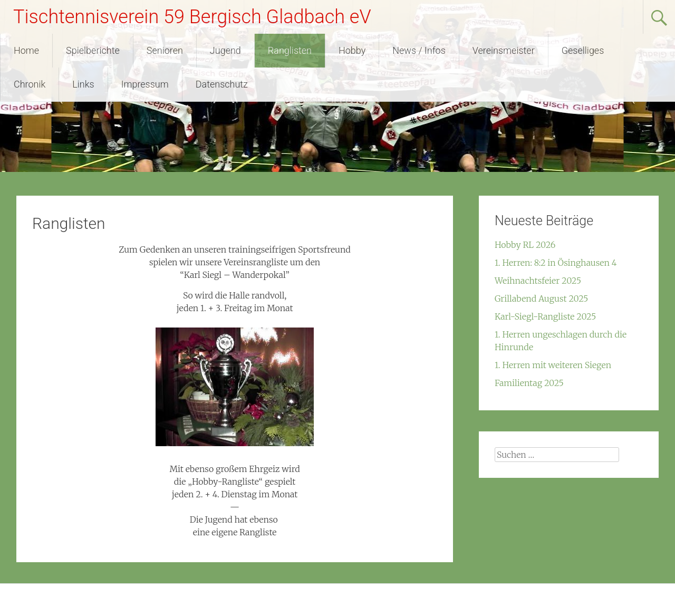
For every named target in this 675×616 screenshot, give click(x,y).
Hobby (352, 50)
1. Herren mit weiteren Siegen (553, 365)
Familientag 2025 (529, 383)
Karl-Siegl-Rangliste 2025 (545, 316)
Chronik (30, 84)
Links (83, 84)
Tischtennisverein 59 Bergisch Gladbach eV (192, 17)
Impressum (145, 84)
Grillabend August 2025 (541, 299)
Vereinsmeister (504, 50)
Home (26, 50)
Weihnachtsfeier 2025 (538, 281)
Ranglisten (290, 50)
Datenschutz (222, 84)
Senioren (165, 50)
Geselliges (583, 50)
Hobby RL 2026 (525, 245)
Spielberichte (93, 50)
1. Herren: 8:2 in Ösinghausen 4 (556, 263)
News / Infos (419, 50)
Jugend (225, 50)
